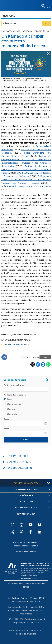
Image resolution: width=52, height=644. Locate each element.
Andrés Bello (22, 607)
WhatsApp (48, 364)
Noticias (9, 16)
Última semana (12, 404)
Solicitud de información (26, 552)
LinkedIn (43, 364)
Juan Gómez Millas (30, 610)
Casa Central (35, 601)
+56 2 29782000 (15, 619)
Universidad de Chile (24, 630)
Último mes (11, 409)
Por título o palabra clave (15, 385)
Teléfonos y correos (34, 619)
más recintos (26, 614)
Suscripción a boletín (19, 468)
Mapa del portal (21, 623)
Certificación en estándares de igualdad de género (26, 585)
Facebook (38, 364)
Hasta (6, 429)
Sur (41, 610)
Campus (12, 607)
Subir (4, 357)
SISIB (11, 630)
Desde (6, 419)
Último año (10, 414)
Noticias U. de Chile (18, 456)
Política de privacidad (26, 634)
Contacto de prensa (19, 462)
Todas (8, 399)
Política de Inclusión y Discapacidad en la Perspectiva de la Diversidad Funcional (26, 169)
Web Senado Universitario (15, 345)
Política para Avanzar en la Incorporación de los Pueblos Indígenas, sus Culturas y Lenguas (26, 180)
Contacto (34, 623)
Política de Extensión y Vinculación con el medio (27, 186)
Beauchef (34, 607)
